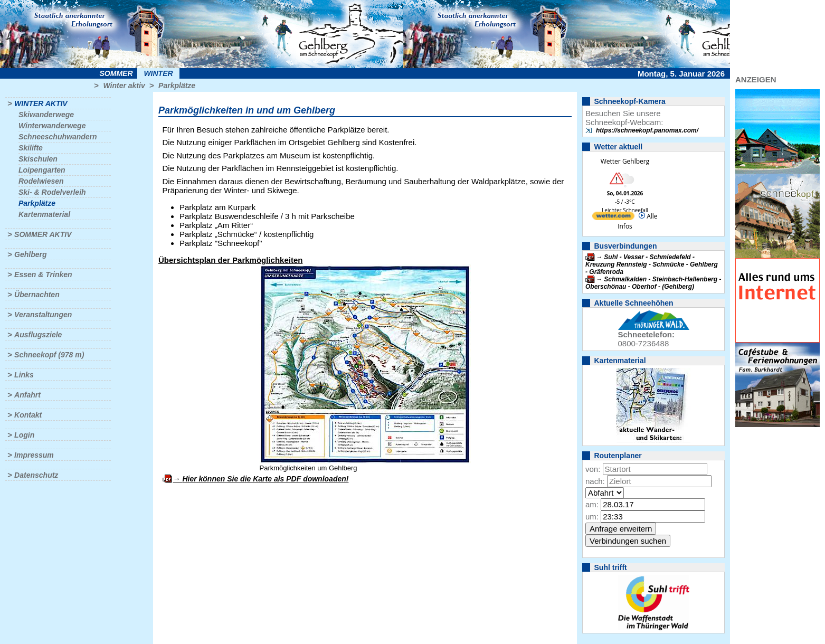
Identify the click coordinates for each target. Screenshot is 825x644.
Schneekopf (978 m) (49, 355)
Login (24, 435)
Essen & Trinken (43, 274)
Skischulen (38, 159)
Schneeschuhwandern (58, 137)
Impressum (34, 455)
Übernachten (37, 295)
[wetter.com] (613, 218)
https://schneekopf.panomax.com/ (647, 130)
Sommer (116, 73)
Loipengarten (42, 170)
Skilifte (31, 148)
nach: (595, 481)
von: (593, 469)
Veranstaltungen (43, 315)
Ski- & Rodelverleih (52, 192)
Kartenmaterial (44, 214)
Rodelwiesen (41, 181)
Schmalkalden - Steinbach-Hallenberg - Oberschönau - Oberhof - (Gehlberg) (653, 283)
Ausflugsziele (38, 335)
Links (24, 375)
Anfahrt (27, 395)
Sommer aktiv (43, 234)
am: (592, 504)
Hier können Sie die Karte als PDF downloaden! (265, 479)
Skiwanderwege (46, 115)
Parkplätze (177, 86)
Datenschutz (36, 475)
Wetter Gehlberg (625, 161)
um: (592, 517)
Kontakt (28, 415)
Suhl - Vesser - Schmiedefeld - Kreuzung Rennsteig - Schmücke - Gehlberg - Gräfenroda (652, 264)
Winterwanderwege (52, 126)
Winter (158, 73)
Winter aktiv (124, 86)
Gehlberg (30, 254)
